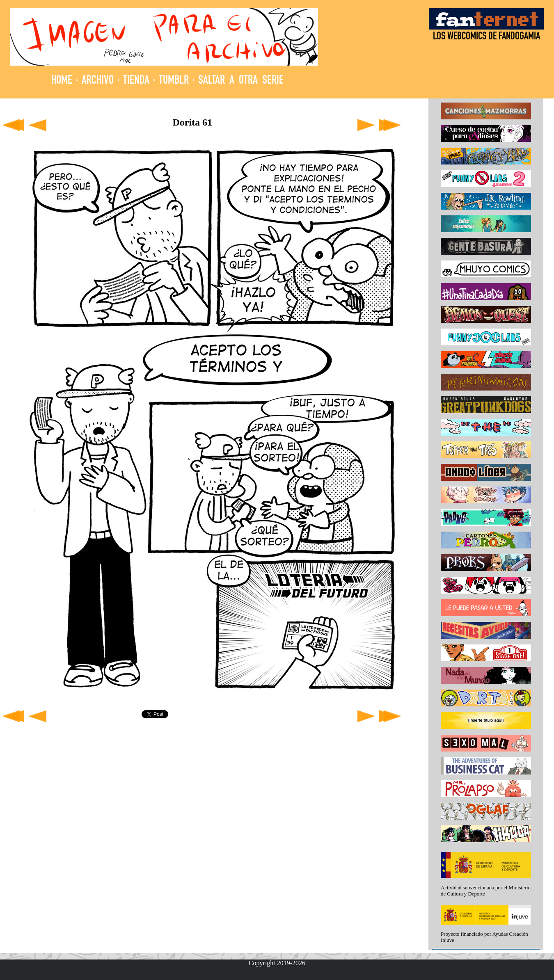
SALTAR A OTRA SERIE (241, 81)
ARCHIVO (98, 81)
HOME (62, 81)
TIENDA (136, 81)
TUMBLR (174, 81)
